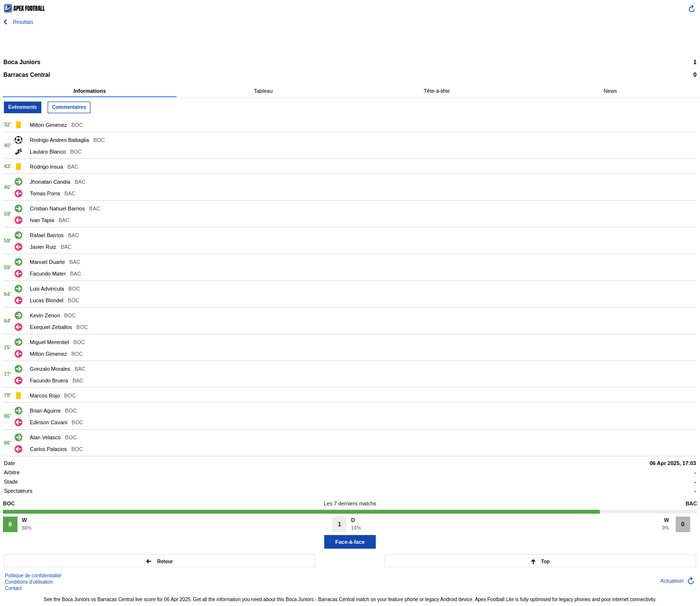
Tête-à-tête (437, 91)
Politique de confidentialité (33, 576)
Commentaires (69, 107)
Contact (13, 588)
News (611, 91)
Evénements (23, 107)
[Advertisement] (350, 41)
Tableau (263, 91)
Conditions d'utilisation (29, 582)
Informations (90, 91)
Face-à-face (350, 542)
